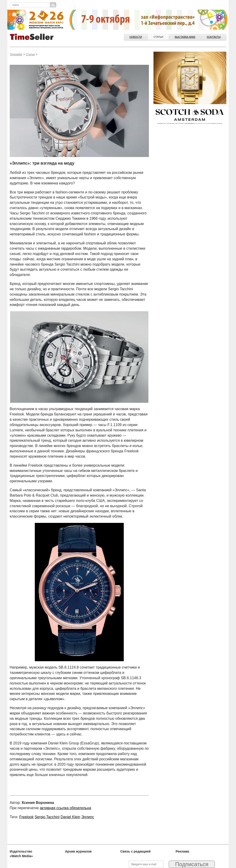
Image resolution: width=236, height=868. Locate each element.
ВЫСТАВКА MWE (185, 37)
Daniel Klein (70, 817)
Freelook (26, 817)
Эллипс (88, 817)
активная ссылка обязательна (65, 808)
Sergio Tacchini (47, 817)
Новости (136, 37)
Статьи (158, 37)
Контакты (214, 37)
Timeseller (16, 54)
